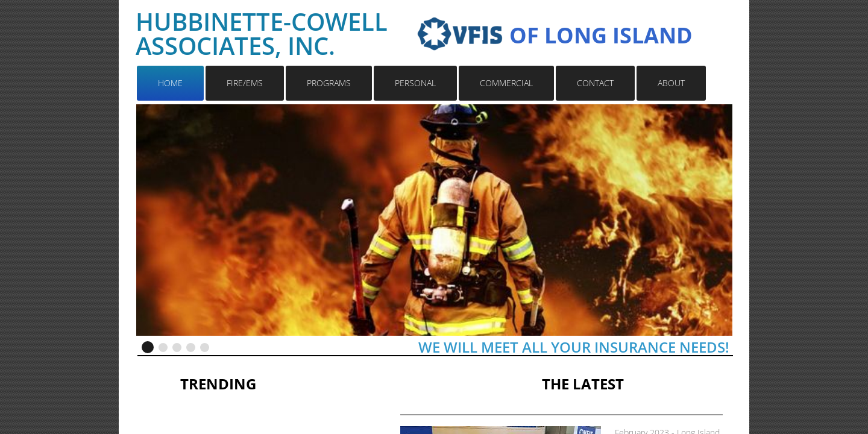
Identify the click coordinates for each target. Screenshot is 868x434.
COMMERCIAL (506, 83)
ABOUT (671, 83)
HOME (170, 83)
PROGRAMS (329, 83)
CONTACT (595, 83)
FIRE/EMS (245, 83)
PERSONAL (415, 83)
